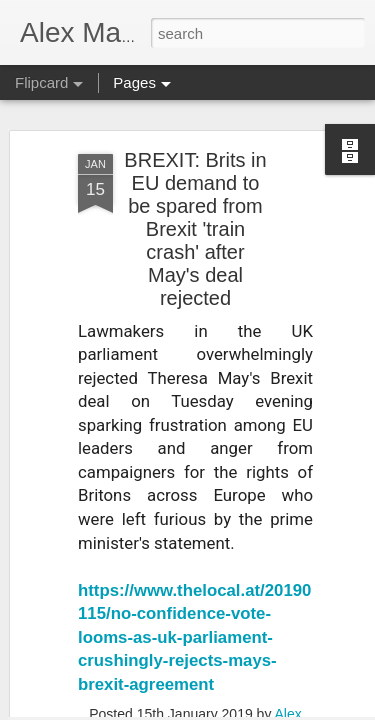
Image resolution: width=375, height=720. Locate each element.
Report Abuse (308, 709)
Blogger (250, 709)
